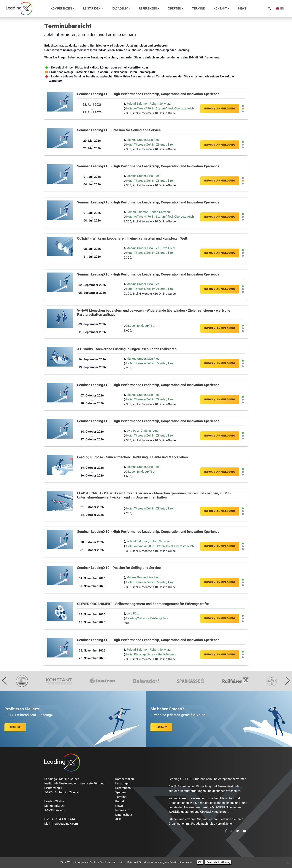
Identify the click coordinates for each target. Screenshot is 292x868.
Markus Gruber (136, 140)
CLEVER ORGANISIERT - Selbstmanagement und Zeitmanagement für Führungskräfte (143, 604)
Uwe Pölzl (168, 248)
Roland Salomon (137, 104)
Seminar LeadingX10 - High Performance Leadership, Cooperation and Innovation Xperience (148, 94)
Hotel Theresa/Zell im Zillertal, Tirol (150, 145)
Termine (198, 9)
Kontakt (220, 9)
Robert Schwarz (160, 104)
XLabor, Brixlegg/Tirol (141, 326)
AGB (118, 819)
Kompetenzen (61, 9)
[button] (4, 681)
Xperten (175, 9)
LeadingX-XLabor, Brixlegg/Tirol (147, 618)
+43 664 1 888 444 (62, 819)
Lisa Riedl (154, 140)
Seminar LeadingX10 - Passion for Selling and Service (119, 130)
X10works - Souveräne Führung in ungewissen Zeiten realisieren (127, 349)
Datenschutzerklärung (218, 862)
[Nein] (287, 863)
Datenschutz (124, 815)
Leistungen (92, 9)
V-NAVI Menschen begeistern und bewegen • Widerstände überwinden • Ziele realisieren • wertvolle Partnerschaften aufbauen (154, 313)
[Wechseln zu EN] (280, 8)
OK (200, 862)
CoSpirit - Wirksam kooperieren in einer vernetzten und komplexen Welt (132, 239)
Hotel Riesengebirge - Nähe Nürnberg (151, 654)
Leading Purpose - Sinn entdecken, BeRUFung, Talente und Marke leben (132, 457)
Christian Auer (150, 431)
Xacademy (120, 9)
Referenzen (148, 9)
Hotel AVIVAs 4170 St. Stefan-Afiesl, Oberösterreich (160, 109)
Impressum (123, 810)
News (242, 9)
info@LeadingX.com (64, 824)
